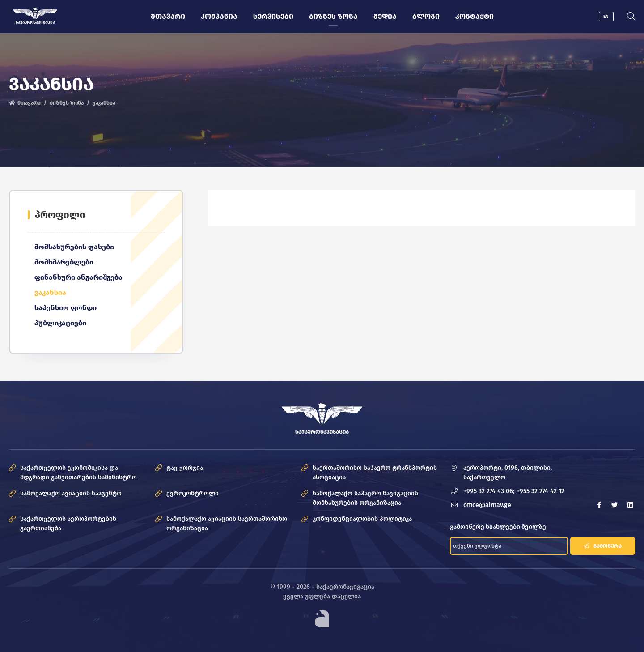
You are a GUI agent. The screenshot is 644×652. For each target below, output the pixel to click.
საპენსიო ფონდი (66, 308)
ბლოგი (426, 16)
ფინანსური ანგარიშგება (78, 278)
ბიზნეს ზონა (333, 16)
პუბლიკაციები (60, 323)
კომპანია (219, 16)
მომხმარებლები (64, 262)
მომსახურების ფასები (74, 247)
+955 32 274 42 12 (540, 492)
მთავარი (167, 16)
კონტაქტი (474, 16)
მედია (385, 16)
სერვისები (273, 16)
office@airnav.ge (487, 505)
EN (606, 17)
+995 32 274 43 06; (489, 492)
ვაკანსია (50, 293)
